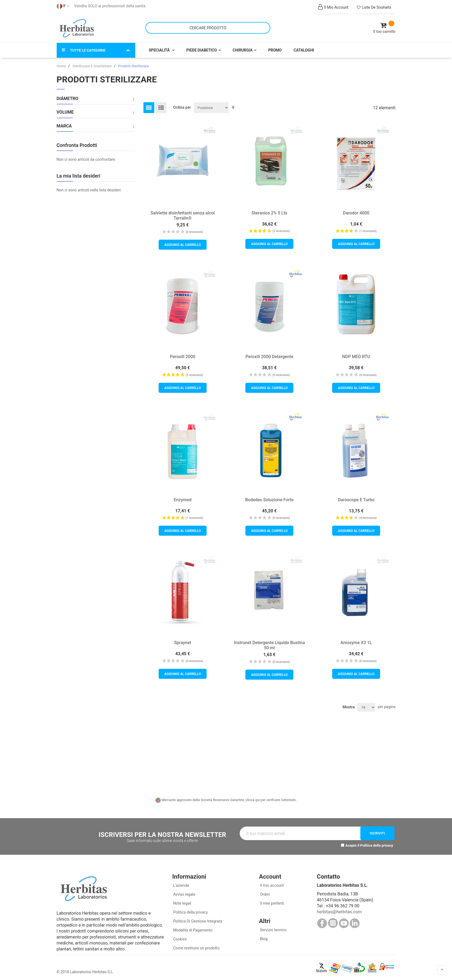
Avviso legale (184, 891)
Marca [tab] (64, 123)
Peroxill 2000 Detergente (269, 353)
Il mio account (271, 882)
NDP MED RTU (356, 353)
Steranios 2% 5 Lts (269, 209)
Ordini (264, 891)
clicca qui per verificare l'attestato (271, 796)
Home (62, 62)
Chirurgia (243, 47)
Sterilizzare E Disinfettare (92, 62)
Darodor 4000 (356, 209)
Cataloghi (304, 47)
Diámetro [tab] (68, 95)
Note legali (182, 900)
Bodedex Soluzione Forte (269, 496)
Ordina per (182, 104)
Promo (275, 47)
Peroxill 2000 (183, 353)
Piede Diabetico (202, 47)
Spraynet (183, 639)
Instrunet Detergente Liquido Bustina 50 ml (269, 642)
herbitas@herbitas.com (339, 908)
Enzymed (183, 496)
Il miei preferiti (271, 900)
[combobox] (208, 26)
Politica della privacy (377, 842)
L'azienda (181, 882)
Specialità (160, 47)
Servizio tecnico (273, 926)
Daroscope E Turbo (356, 496)
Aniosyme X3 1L (356, 639)
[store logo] (77, 27)
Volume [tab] (65, 109)
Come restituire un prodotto (196, 944)
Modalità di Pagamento (192, 927)
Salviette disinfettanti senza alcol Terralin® (183, 212)
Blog (263, 935)
